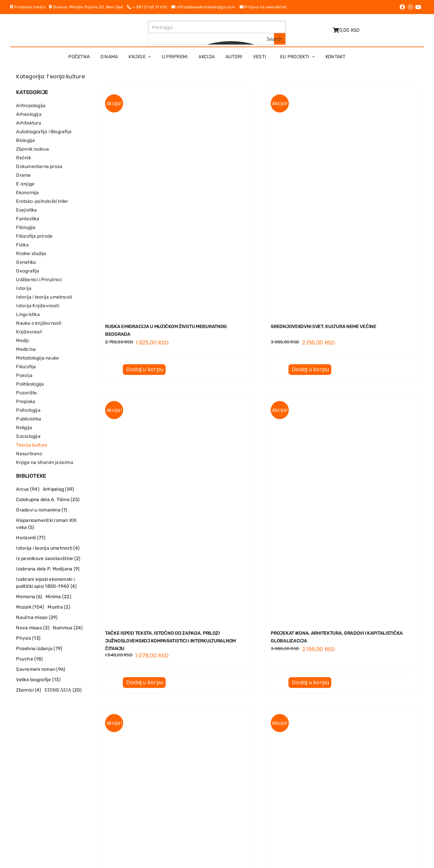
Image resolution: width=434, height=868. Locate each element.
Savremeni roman (41, 669)
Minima (58, 597)
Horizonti (31, 538)
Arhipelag (58, 489)
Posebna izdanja (39, 649)
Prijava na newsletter (264, 7)
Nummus (68, 628)
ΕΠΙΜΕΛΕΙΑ (63, 690)
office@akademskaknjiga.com (205, 7)
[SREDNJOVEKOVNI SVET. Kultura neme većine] (341, 202)
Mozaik (30, 607)
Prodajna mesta (29, 7)
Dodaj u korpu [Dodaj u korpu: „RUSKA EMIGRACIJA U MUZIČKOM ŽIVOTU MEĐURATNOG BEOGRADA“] (145, 369)
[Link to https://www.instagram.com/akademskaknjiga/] (410, 7)
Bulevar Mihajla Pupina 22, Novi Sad (88, 7)
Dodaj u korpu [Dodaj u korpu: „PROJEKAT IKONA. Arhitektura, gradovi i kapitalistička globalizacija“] (310, 682)
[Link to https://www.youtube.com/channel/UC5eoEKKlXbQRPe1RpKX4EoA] (418, 7)
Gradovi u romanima (41, 510)
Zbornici (29, 690)
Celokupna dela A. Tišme (48, 500)
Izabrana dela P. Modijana (48, 569)
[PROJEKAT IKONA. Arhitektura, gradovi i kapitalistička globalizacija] (341, 508)
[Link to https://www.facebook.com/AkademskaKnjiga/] (402, 7)
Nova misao (33, 628)
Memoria (29, 597)
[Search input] (218, 27)
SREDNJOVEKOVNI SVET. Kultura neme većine (323, 327)
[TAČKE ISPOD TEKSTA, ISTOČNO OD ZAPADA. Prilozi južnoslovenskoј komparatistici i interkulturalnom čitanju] (176, 508)
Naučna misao (37, 617)
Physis (28, 638)
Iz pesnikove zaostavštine (48, 559)
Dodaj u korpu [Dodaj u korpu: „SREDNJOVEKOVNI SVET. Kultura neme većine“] (310, 369)
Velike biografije (38, 680)
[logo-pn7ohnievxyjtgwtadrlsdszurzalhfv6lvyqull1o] (88, 23)
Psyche (29, 659)
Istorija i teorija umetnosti (48, 548)
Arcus (28, 489)
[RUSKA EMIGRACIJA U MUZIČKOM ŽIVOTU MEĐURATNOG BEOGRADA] (176, 202)
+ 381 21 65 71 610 (149, 7)
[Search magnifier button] (280, 39)
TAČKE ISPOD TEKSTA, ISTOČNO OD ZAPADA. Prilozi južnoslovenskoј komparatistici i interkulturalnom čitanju (170, 641)
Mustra (59, 607)
